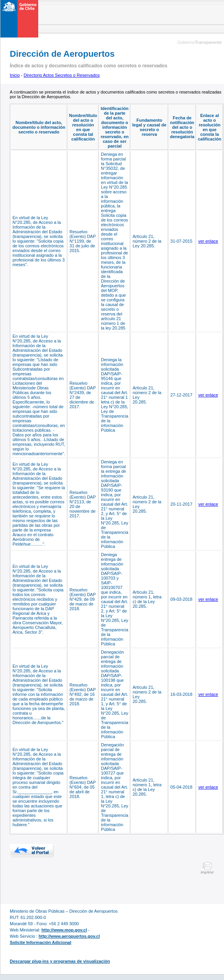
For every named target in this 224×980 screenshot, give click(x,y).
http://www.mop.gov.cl (64, 930)
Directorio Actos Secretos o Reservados (61, 75)
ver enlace (208, 241)
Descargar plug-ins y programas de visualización (60, 961)
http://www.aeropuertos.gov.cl (69, 936)
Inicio (15, 75)
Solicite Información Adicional (40, 942)
